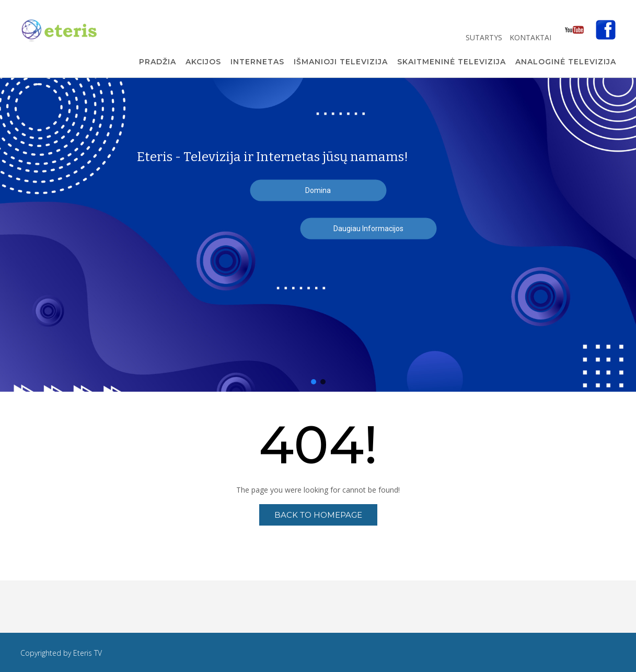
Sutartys (485, 37)
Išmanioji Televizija (341, 62)
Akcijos (203, 62)
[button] (314, 382)
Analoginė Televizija (566, 62)
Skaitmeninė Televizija (452, 62)
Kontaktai (531, 37)
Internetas (257, 62)
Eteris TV (88, 653)
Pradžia (158, 62)
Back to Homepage (318, 515)
